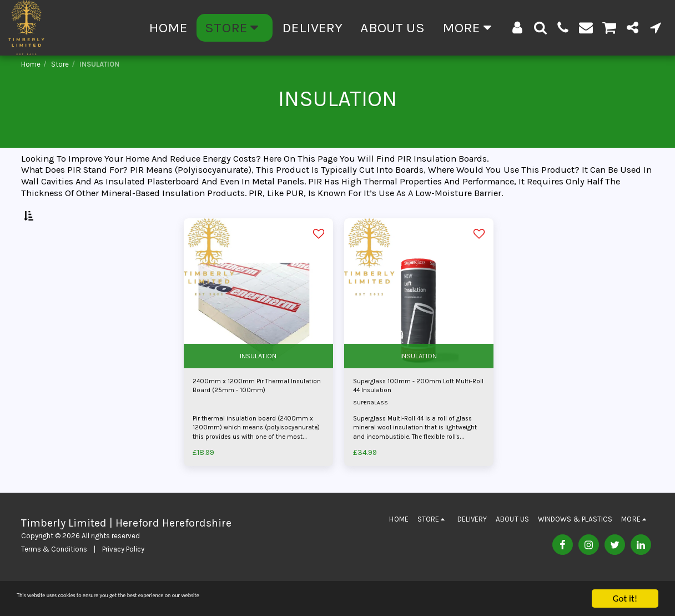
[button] (540, 27)
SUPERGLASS (372, 438)
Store (60, 64)
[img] (258, 320)
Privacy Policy (123, 580)
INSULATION (258, 380)
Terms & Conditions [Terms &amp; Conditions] (54, 580)
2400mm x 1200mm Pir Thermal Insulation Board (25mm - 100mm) (245, 418)
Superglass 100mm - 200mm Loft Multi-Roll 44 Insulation (413, 417)
